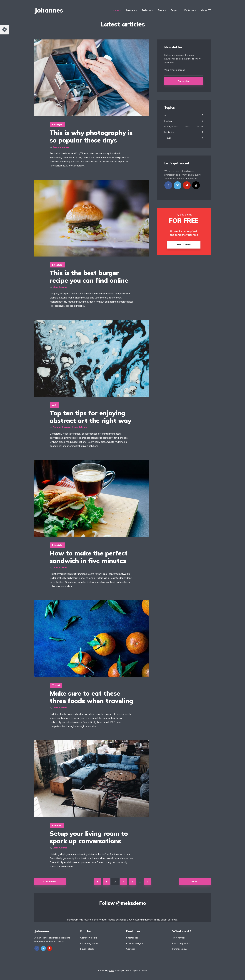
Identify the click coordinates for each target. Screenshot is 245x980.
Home (116, 10)
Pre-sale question (181, 943)
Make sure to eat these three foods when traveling (91, 697)
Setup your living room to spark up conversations (89, 837)
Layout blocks (87, 949)
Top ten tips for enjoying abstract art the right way (90, 417)
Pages (174, 10)
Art (54, 405)
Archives (146, 10)
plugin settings (169, 920)
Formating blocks (89, 943)
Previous (51, 881)
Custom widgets (135, 943)
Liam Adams (60, 287)
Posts (161, 10)
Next (194, 881)
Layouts (130, 10)
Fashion (57, 825)
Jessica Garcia (61, 147)
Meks (111, 971)
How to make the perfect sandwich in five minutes (89, 557)
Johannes (49, 10)
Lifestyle (57, 125)
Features (189, 10)
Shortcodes (132, 938)
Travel (56, 685)
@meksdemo (131, 903)
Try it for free (179, 938)
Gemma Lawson (62, 427)
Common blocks (89, 938)
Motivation (170, 132)
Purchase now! (180, 949)
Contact (130, 949)
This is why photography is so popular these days (91, 136)
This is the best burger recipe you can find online (89, 277)
